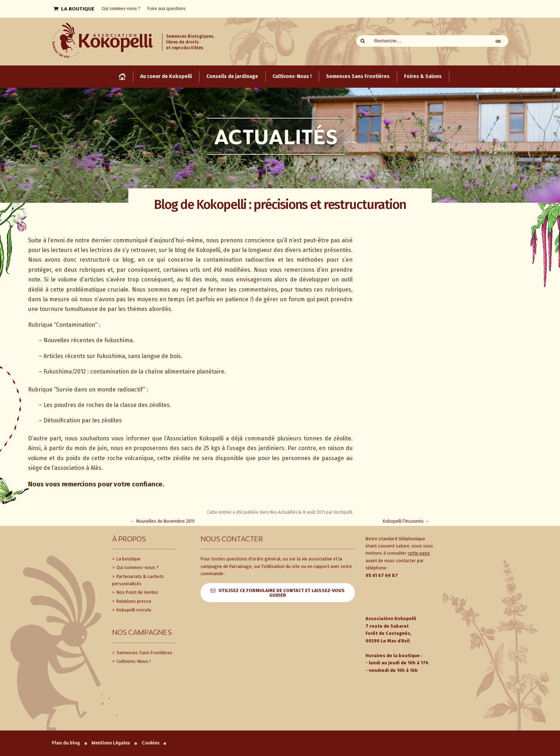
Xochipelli (343, 512)
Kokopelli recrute (133, 610)
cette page (419, 553)
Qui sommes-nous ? (137, 567)
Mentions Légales (111, 743)
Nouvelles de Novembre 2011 (162, 521)
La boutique (128, 559)
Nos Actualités (284, 512)
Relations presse (133, 601)
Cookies (150, 743)
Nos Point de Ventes (137, 592)
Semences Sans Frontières (144, 653)
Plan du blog (66, 743)
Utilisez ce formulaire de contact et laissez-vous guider (282, 593)
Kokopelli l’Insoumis (406, 521)
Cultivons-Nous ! (133, 661)
